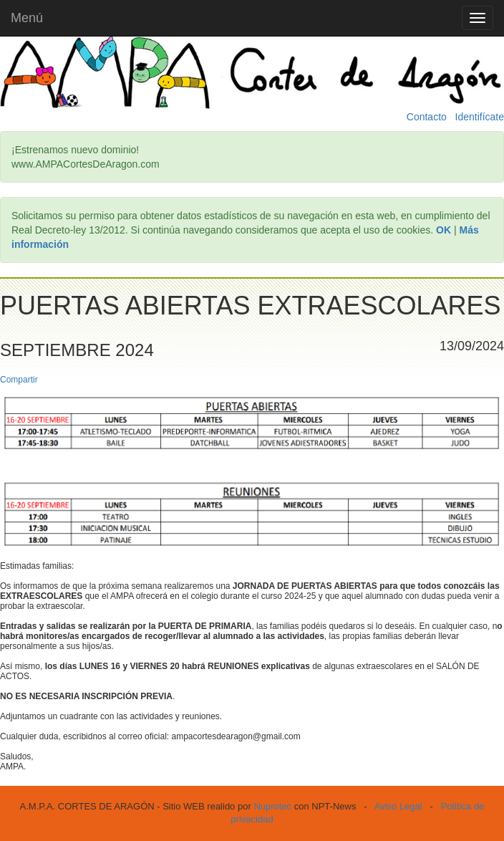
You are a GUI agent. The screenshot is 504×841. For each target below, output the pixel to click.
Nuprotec (272, 806)
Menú (27, 18)
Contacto (427, 117)
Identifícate (480, 117)
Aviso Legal (398, 806)
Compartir (19, 380)
